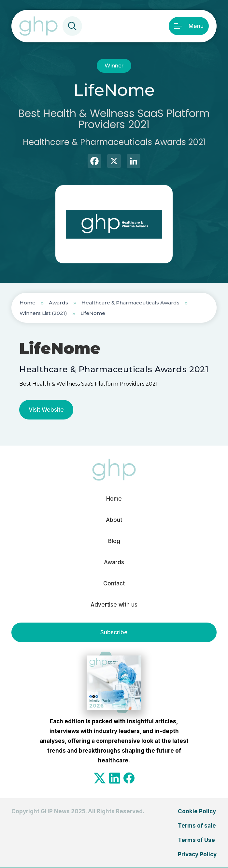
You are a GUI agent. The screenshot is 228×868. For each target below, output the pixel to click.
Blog (114, 541)
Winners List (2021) (43, 313)
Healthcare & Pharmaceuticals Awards (130, 303)
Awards (58, 303)
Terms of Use (196, 840)
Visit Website (46, 410)
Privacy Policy (197, 854)
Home (28, 303)
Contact (114, 583)
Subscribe (114, 632)
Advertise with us (114, 605)
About (114, 520)
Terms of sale (197, 826)
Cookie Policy (197, 811)
